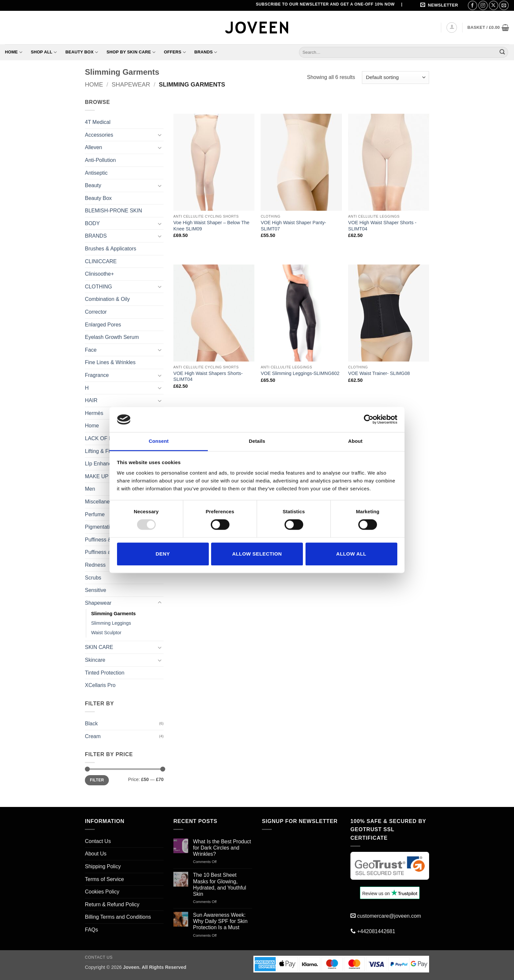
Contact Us (98, 841)
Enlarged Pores (103, 325)
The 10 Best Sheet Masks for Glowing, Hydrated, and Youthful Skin (220, 884)
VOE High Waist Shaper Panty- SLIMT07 (293, 226)
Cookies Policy (102, 892)
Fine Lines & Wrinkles (110, 362)
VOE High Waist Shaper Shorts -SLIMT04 (382, 226)
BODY (92, 223)
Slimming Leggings (111, 623)
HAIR (91, 400)
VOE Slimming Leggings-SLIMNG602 (300, 373)
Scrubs (93, 578)
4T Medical (98, 122)
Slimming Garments (113, 614)
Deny (163, 554)
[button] (440, 5)
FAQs (91, 930)
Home (14, 52)
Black (91, 724)
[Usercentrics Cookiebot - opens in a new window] (369, 420)
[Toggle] (160, 135)
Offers (175, 52)
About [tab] (355, 441)
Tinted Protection (105, 673)
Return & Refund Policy (112, 904)
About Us (96, 854)
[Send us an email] (504, 5)
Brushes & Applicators (111, 249)
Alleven (93, 147)
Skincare (95, 660)
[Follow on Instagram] (483, 5)
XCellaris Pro (100, 685)
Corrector (96, 312)
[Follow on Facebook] (473, 5)
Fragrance (97, 375)
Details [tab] (257, 441)
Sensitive (96, 590)
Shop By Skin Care (131, 52)
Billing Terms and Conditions (118, 917)
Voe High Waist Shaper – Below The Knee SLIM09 (211, 226)
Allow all (351, 554)
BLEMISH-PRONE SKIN (113, 211)
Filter (97, 780)
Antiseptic (96, 173)
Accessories (99, 135)
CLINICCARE (101, 261)
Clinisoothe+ (99, 274)
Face (91, 350)
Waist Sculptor (106, 633)
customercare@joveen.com (389, 916)
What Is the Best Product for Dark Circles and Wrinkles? (222, 848)
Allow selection (257, 554)
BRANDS (96, 236)
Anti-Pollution (100, 160)
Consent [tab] (159, 441)
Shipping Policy (103, 866)
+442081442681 (376, 931)
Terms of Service (104, 879)
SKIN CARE (99, 647)
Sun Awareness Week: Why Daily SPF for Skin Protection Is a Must (220, 921)
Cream (93, 736)
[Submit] (502, 52)
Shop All (44, 52)
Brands (206, 52)
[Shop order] (395, 78)
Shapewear (131, 84)
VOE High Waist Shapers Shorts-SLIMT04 (208, 376)
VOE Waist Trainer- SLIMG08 (379, 373)
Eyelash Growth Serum (112, 337)
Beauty (93, 185)
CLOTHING (99, 287)
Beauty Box (82, 52)
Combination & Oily (107, 299)
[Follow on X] (494, 5)
